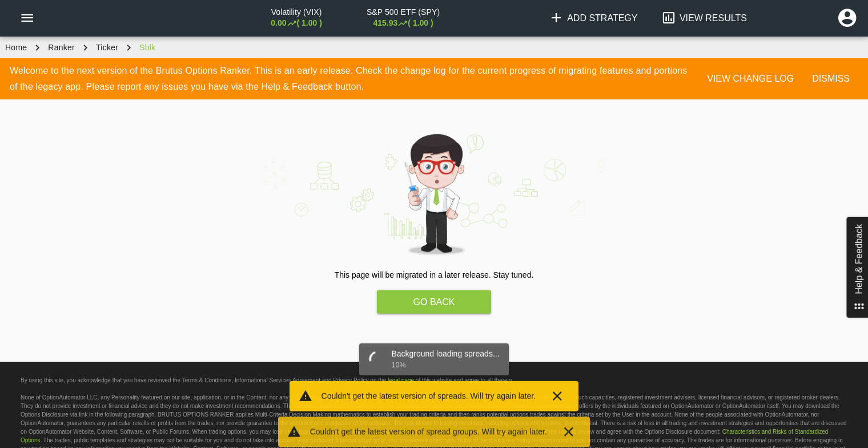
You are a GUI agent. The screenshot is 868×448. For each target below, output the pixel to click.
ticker (107, 47)
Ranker (61, 47)
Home (16, 47)
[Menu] (27, 18)
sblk (147, 47)
